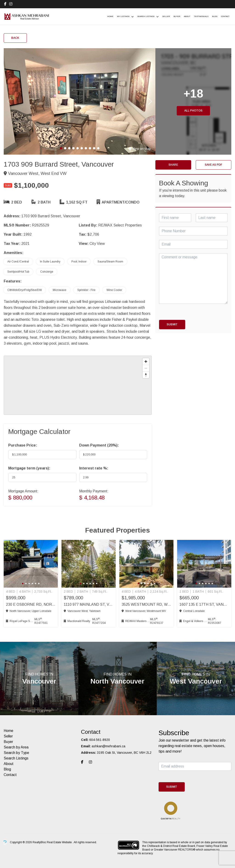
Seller (166, 16)
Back (15, 38)
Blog (215, 16)
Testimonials (201, 16)
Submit (172, 324)
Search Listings (146, 16)
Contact (225, 16)
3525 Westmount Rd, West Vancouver (146, 604)
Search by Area (16, 747)
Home (110, 16)
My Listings (123, 16)
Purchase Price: (23, 445)
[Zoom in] (146, 361)
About (187, 16)
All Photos (193, 111)
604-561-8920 (100, 740)
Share (173, 165)
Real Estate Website (60, 842)
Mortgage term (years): (29, 468)
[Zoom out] (146, 368)
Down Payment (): (99, 445)
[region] (78, 385)
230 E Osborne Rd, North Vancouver (31, 604)
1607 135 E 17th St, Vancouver (204, 604)
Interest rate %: (94, 468)
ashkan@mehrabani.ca (108, 746)
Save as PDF (213, 165)
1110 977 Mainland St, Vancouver (89, 604)
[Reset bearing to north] (146, 375)
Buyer (177, 16)
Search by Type (16, 753)
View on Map (140, 149)
